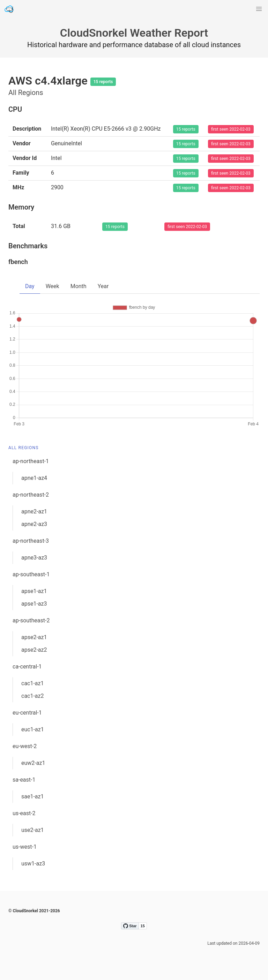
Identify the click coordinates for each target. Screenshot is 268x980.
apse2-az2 (34, 650)
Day (30, 286)
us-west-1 (25, 847)
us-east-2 (24, 813)
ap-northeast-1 (31, 461)
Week (53, 286)
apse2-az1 (34, 637)
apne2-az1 (34, 511)
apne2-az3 (34, 524)
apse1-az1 (34, 591)
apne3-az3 (34, 558)
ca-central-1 (27, 667)
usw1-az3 (33, 864)
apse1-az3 (34, 604)
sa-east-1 (24, 780)
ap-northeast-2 (31, 495)
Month (79, 286)
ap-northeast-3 (31, 541)
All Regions (24, 448)
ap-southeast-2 (31, 620)
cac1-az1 (33, 683)
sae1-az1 (33, 796)
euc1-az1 (33, 729)
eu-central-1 (27, 713)
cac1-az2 (33, 696)
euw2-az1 (33, 763)
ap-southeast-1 (31, 574)
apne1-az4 (34, 478)
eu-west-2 (25, 746)
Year (103, 286)
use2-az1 (33, 830)
